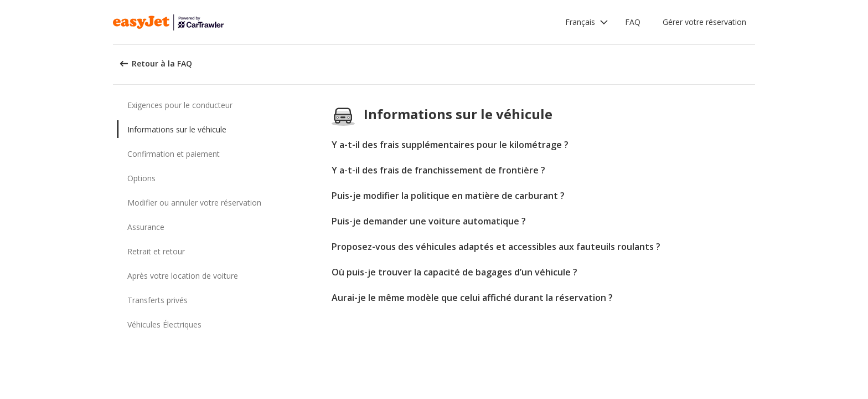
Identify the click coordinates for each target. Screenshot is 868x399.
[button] (587, 22)
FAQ (633, 22)
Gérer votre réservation (704, 22)
